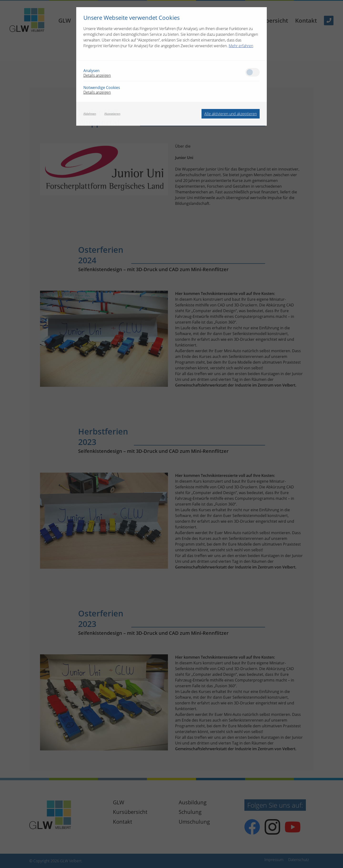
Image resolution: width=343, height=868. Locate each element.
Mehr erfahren (241, 46)
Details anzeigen (97, 75)
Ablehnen (90, 114)
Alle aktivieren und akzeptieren (231, 114)
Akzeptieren (112, 114)
